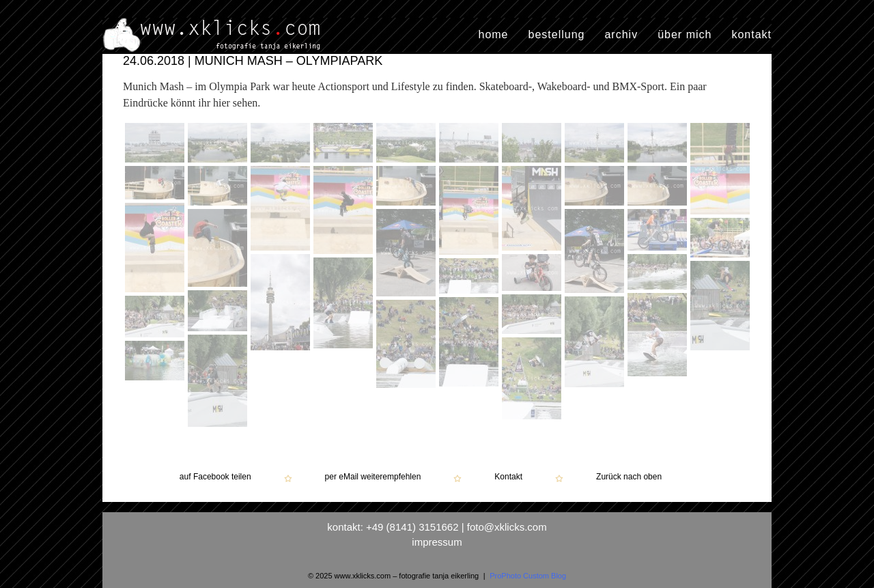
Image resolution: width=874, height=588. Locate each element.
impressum (437, 542)
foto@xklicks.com (507, 527)
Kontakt (508, 477)
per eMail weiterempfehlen (373, 477)
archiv (621, 35)
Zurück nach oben (629, 477)
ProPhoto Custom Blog (528, 576)
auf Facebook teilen (215, 477)
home (493, 35)
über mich (685, 35)
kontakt (751, 35)
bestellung (557, 35)
